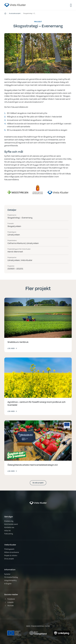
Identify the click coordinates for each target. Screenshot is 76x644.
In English (8, 583)
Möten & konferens (12, 552)
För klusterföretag (11, 577)
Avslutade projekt (15, 13)
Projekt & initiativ (11, 555)
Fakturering (9, 534)
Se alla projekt (38, 483)
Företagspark (9, 549)
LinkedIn (10, 602)
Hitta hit (7, 530)
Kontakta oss (9, 527)
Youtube (10, 605)
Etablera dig (9, 521)
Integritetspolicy (10, 580)
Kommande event (11, 524)
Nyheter (7, 574)
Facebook (11, 599)
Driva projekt (9, 559)
